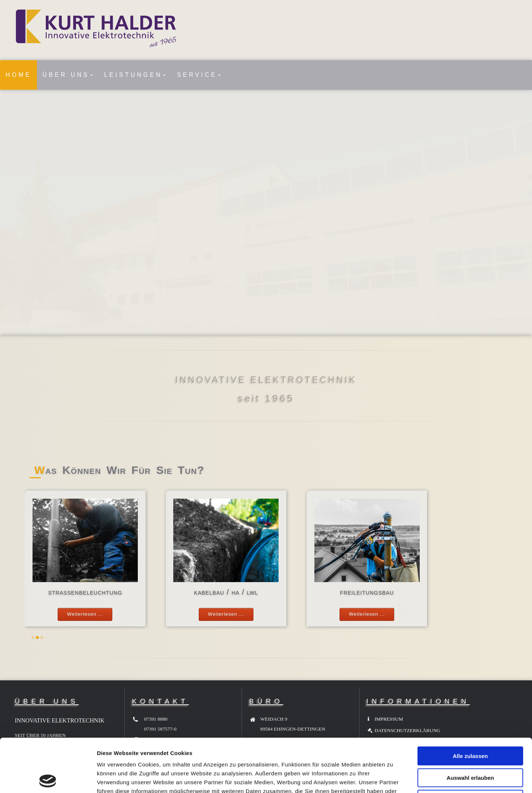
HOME (18, 75)
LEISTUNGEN (133, 75)
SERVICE (197, 75)
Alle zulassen (470, 703)
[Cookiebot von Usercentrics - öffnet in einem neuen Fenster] (48, 779)
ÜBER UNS (66, 75)
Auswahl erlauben (470, 724)
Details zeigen (393, 778)
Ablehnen (470, 746)
